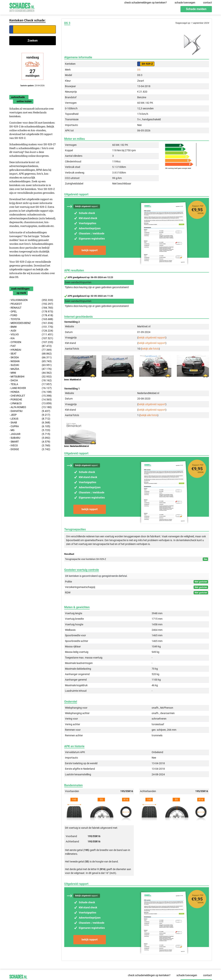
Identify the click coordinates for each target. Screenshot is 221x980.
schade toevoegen (185, 3)
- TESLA (31, 384)
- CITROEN (31, 342)
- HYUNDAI (31, 350)
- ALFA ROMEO (31, 407)
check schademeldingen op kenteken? (146, 3)
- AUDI (31, 331)
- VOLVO (31, 335)
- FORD (31, 315)
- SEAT (31, 354)
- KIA (31, 338)
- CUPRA (30, 426)
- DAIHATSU (30, 411)
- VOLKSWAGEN (31, 300)
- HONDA (31, 392)
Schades (22, 7)
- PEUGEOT (31, 304)
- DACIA (31, 380)
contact (207, 3)
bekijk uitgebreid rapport (152, 338)
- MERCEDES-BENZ (31, 323)
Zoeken (33, 41)
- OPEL (31, 312)
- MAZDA (31, 369)
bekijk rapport (90, 250)
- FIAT (31, 346)
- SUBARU (30, 438)
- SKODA (31, 357)
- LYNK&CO (31, 403)
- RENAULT (31, 308)
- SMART (30, 442)
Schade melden (196, 9)
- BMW (31, 327)
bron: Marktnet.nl (73, 380)
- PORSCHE (31, 400)
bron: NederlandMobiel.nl (77, 446)
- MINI (31, 373)
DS (139, 70)
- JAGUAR (30, 434)
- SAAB (30, 423)
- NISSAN (31, 361)
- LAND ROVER (31, 388)
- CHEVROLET (31, 396)
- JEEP (30, 415)
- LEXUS (30, 419)
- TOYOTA (31, 319)
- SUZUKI (31, 365)
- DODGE (30, 449)
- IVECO (30, 446)
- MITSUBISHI (31, 377)
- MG (30, 430)
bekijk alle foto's (150, 349)
